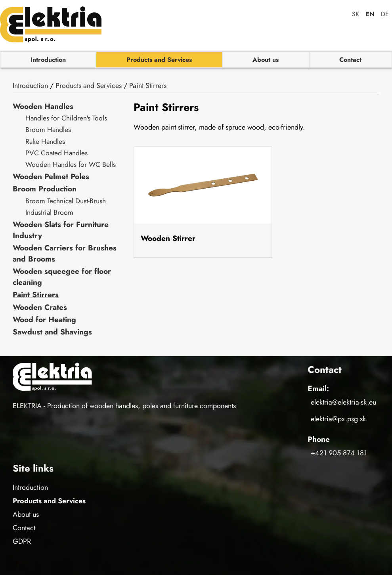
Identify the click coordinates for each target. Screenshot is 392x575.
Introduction (48, 60)
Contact (350, 60)
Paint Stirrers (148, 86)
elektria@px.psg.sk (338, 419)
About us (266, 60)
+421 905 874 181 (339, 453)
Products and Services (159, 60)
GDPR (22, 541)
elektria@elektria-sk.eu (343, 402)
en (370, 14)
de (385, 14)
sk (356, 14)
